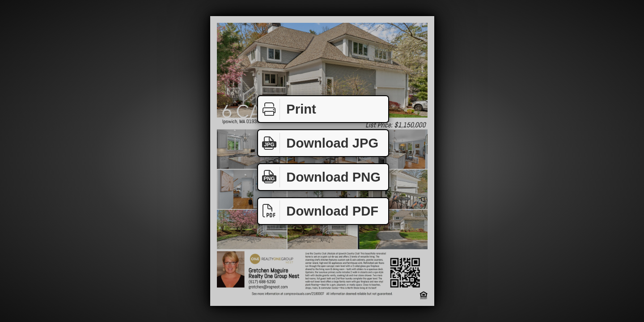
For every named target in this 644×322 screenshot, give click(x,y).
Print (287, 109)
